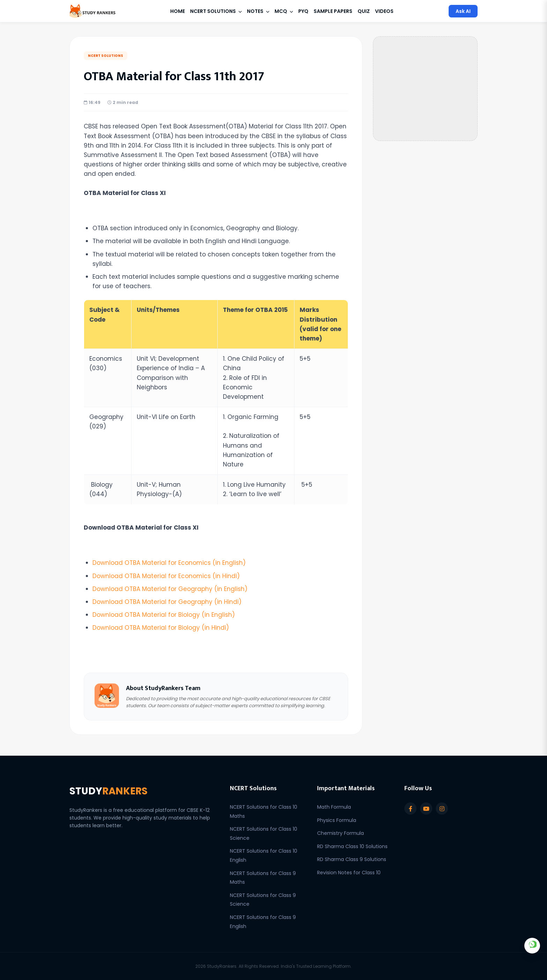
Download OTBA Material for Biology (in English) (164, 615)
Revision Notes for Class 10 (349, 873)
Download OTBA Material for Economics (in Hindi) (166, 576)
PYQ (303, 11)
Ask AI (463, 11)
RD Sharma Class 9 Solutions (352, 859)
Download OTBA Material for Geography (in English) (170, 589)
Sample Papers (333, 11)
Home (178, 11)
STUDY (109, 791)
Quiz (364, 11)
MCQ (284, 11)
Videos (384, 11)
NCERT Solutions (216, 11)
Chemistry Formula (340, 833)
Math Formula (334, 807)
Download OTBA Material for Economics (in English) (169, 563)
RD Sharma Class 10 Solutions (352, 846)
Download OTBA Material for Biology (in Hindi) (161, 628)
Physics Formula (337, 820)
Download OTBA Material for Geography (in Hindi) (167, 602)
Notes (258, 11)
